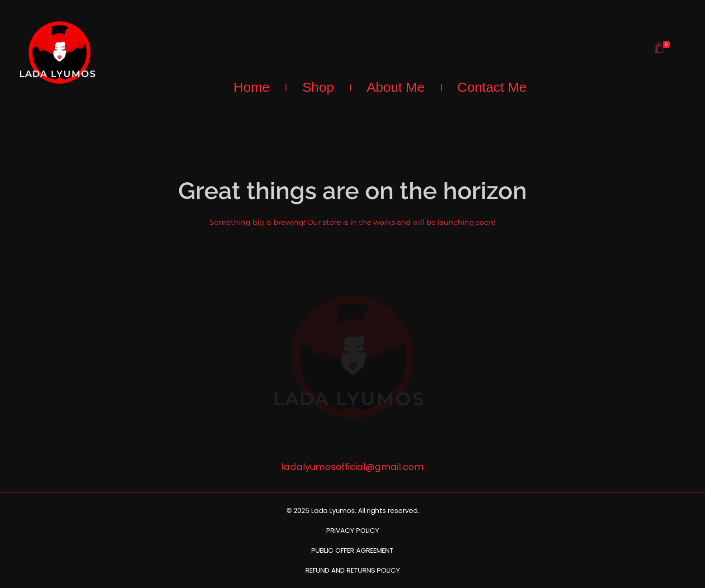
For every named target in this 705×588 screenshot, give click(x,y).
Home (252, 87)
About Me (395, 87)
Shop (318, 87)
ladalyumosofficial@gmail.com (352, 467)
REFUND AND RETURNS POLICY (353, 570)
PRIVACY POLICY (353, 530)
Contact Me (492, 87)
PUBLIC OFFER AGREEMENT (352, 550)
